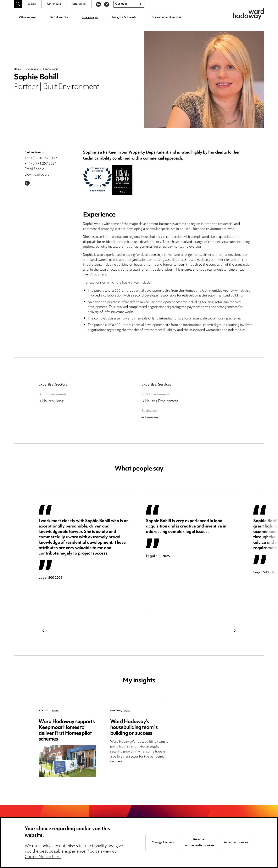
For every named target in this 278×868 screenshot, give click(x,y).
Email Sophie (34, 169)
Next (235, 631)
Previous (43, 631)
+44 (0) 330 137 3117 (41, 158)
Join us (32, 4)
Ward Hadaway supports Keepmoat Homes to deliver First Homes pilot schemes (67, 731)
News (55, 711)
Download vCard (37, 175)
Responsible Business (166, 17)
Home (17, 69)
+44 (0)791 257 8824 (41, 164)
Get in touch (54, 4)
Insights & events (124, 17)
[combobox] (129, 4)
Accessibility (79, 4)
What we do (59, 17)
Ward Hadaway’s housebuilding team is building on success (134, 728)
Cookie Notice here (43, 857)
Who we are (27, 17)
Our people (90, 17)
